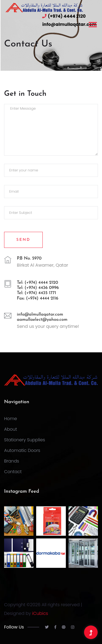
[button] (92, 24)
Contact (13, 472)
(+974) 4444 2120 (67, 16)
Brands (12, 461)
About (10, 429)
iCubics (40, 613)
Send (23, 240)
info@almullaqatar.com (69, 24)
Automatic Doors (22, 450)
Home (10, 419)
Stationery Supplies (25, 440)
